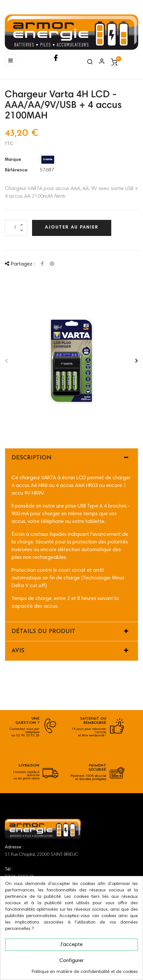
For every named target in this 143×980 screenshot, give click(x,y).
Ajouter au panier (72, 228)
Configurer (71, 961)
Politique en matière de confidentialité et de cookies (85, 972)
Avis (18, 651)
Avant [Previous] (6, 361)
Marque (13, 160)
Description (32, 458)
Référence (16, 170)
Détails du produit (43, 632)
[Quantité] (16, 228)
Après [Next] (137, 361)
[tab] (71, 458)
